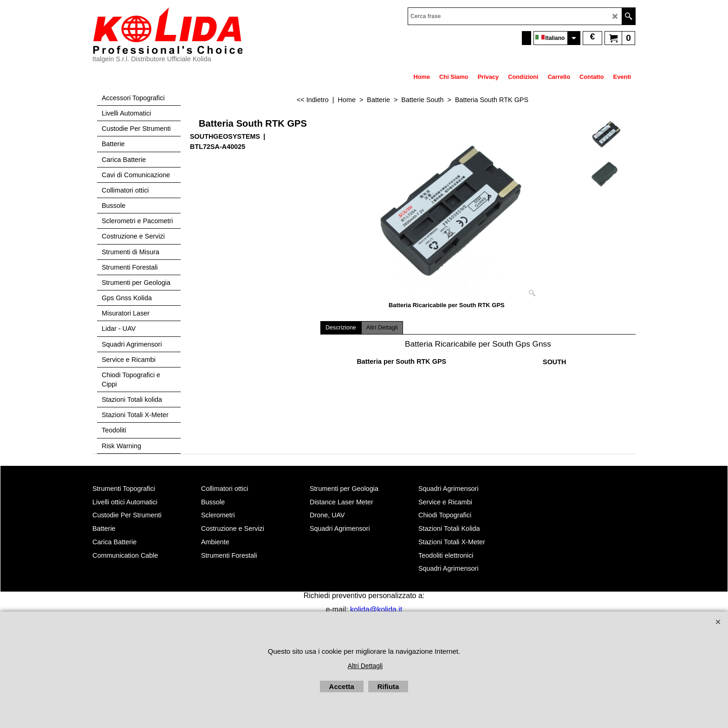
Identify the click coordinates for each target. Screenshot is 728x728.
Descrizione (341, 328)
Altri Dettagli (382, 328)
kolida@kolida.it (376, 609)
